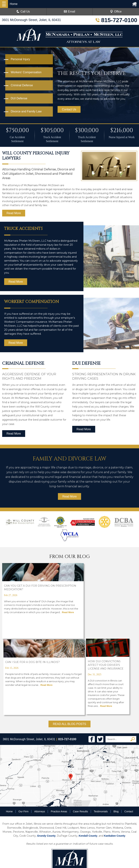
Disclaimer (80, 834)
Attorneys (40, 734)
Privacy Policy (63, 834)
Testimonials (101, 734)
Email (69, 12)
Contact (129, 734)
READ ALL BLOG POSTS (69, 647)
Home (9, 734)
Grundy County (46, 759)
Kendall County (88, 759)
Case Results (80, 734)
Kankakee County (115, 759)
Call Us (23, 12)
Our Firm (23, 734)
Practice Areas (59, 734)
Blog (116, 734)
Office (116, 12)
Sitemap (94, 834)
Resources (46, 834)
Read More (14, 213)
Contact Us (69, 109)
